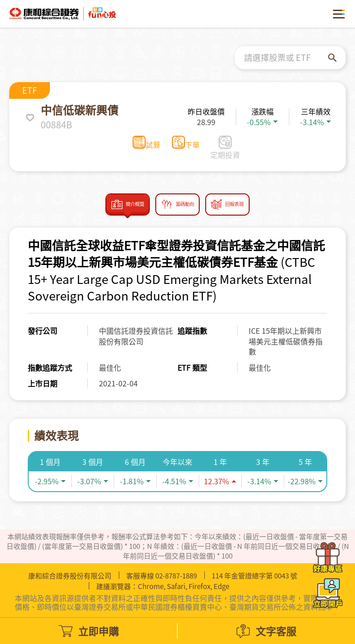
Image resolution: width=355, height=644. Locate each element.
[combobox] (286, 58)
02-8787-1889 (176, 576)
